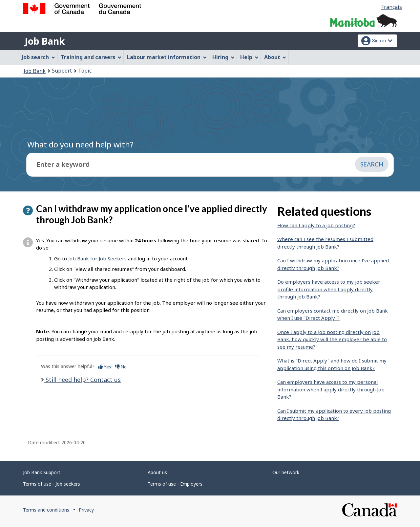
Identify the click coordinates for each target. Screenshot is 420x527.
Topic (85, 71)
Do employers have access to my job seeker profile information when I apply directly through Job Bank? (329, 289)
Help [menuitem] (249, 57)
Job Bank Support (42, 472)
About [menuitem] (275, 57)
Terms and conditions (46, 510)
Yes (105, 367)
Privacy (86, 510)
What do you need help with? (80, 144)
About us (157, 472)
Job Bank (45, 41)
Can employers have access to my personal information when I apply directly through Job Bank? (331, 389)
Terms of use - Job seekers (52, 484)
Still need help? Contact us (82, 380)
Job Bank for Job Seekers (97, 258)
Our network (286, 472)
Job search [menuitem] (38, 57)
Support (62, 71)
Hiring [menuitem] (223, 57)
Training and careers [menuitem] (91, 57)
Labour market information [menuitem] (167, 57)
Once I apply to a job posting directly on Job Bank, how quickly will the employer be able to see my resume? (332, 339)
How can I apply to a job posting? (316, 225)
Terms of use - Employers (175, 484)
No (121, 367)
